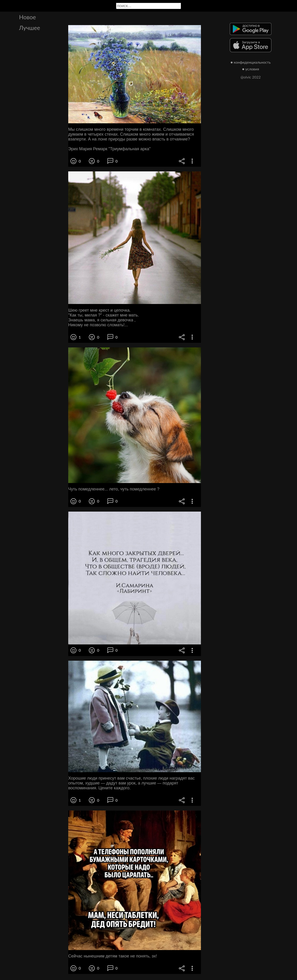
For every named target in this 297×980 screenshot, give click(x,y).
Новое (27, 17)
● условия (251, 69)
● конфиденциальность (251, 62)
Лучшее (30, 28)
